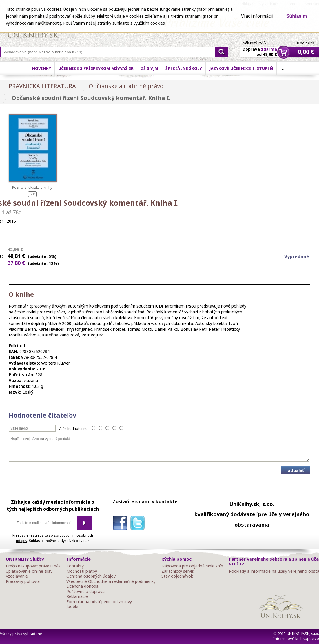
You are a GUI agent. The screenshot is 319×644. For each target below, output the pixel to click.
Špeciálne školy (184, 68)
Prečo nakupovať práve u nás (33, 566)
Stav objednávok (177, 576)
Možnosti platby (82, 571)
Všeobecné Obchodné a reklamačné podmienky (111, 581)
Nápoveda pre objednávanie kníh (192, 566)
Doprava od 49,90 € (260, 48)
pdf (32, 194)
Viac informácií (257, 16)
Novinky (41, 68)
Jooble (72, 607)
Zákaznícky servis (178, 571)
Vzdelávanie (17, 576)
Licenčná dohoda (82, 586)
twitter (139, 524)
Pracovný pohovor (23, 581)
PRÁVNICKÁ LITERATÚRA (42, 86)
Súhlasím (297, 16)
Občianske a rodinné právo (126, 86)
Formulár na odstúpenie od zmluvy (99, 602)
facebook (121, 524)
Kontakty (75, 566)
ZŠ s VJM (150, 68)
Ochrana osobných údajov (91, 576)
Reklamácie (77, 596)
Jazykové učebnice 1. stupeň (241, 68)
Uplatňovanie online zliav (29, 571)
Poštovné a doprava (85, 592)
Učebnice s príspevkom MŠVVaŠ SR (96, 68)
